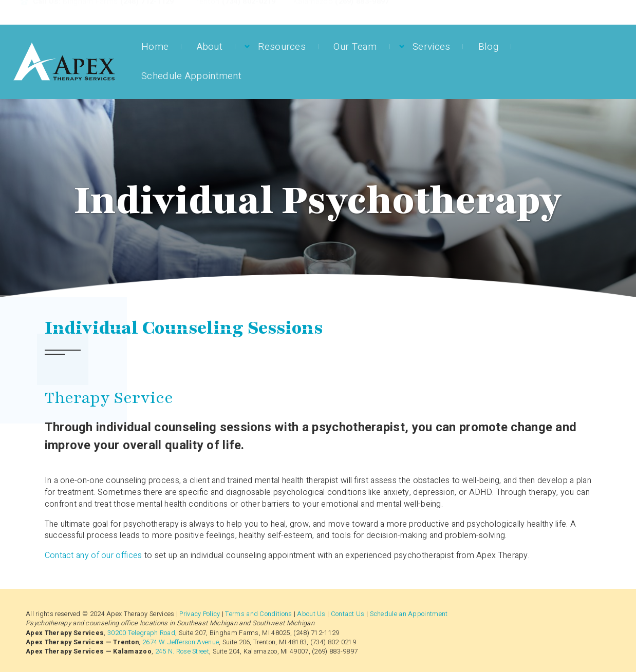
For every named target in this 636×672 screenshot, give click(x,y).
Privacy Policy (200, 614)
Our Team (355, 47)
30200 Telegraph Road (141, 633)
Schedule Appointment (191, 76)
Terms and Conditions (258, 614)
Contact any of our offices (93, 555)
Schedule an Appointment (409, 614)
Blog (488, 47)
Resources (282, 47)
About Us (311, 614)
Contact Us (348, 614)
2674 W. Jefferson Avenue (181, 642)
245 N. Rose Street (182, 651)
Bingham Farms (90, 12)
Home (155, 47)
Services (431, 47)
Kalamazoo (313, 12)
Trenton (205, 12)
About (210, 47)
